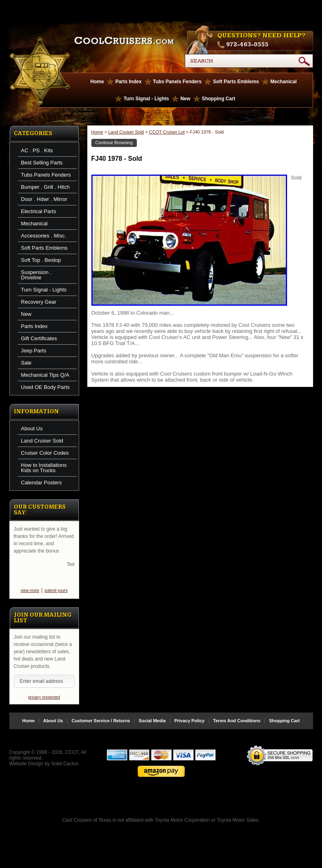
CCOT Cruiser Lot (167, 132)
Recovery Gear (39, 302)
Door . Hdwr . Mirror (44, 199)
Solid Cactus (65, 770)
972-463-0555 (247, 45)
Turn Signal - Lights (146, 99)
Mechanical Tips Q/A (45, 375)
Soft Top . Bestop (41, 260)
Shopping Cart (219, 99)
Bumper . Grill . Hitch (45, 187)
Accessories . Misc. (44, 236)
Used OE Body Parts (45, 387)
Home (97, 82)
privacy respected (44, 704)
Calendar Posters (41, 483)
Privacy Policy (189, 727)
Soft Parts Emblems (236, 82)
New (185, 99)
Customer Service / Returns (101, 727)
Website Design (26, 770)
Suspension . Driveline (36, 275)
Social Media (152, 727)
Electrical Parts (39, 211)
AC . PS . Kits (37, 150)
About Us (32, 429)
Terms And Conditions (237, 727)
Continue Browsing (114, 143)
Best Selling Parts (42, 163)
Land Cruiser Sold (42, 441)
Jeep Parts (34, 351)
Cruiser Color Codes (45, 453)
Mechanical (284, 82)
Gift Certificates (39, 338)
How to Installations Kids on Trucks (44, 468)
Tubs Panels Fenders (177, 82)
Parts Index (129, 82)
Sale (26, 363)
